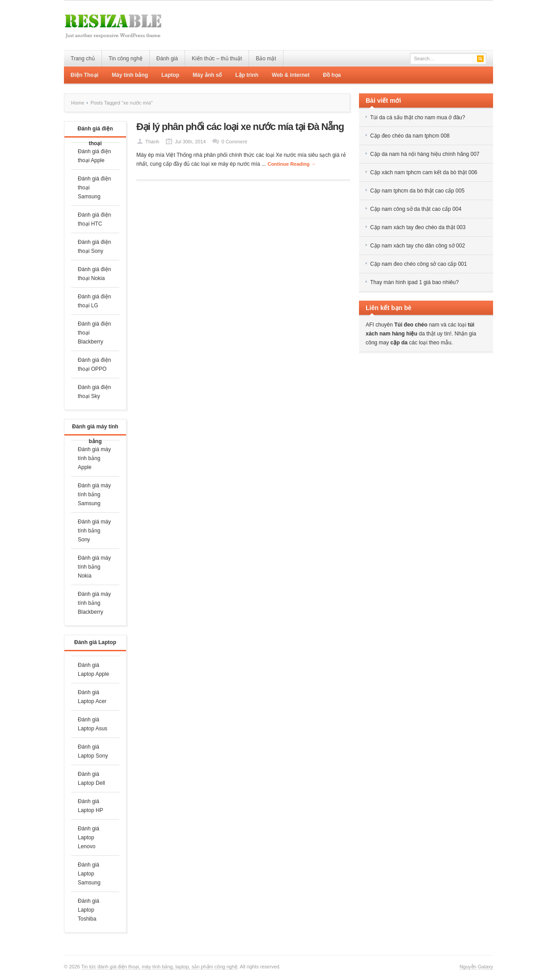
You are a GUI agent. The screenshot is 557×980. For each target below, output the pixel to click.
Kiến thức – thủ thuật (217, 59)
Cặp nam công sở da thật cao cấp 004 (416, 209)
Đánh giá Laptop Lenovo (89, 838)
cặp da (399, 343)
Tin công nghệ (126, 59)
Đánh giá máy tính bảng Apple (94, 458)
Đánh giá (167, 59)
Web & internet (291, 75)
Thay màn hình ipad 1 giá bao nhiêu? (414, 282)
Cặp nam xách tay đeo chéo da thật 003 (418, 227)
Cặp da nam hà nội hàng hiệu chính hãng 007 (425, 154)
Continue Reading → (291, 164)
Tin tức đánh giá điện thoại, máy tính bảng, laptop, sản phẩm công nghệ (160, 967)
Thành (152, 142)
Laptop (170, 75)
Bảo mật (266, 59)
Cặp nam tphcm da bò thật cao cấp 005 (417, 191)
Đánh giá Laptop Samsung (89, 874)
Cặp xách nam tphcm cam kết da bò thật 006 (424, 172)
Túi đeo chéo (411, 325)
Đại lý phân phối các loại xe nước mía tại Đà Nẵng (240, 127)
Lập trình (247, 75)
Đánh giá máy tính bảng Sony (94, 531)
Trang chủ (83, 59)
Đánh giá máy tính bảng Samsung (94, 494)
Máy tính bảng (130, 75)
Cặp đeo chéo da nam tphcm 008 (410, 136)
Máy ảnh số (207, 75)
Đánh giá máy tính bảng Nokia (94, 567)
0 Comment (234, 142)
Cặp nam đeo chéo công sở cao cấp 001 (418, 264)
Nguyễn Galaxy (476, 967)
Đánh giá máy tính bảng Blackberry (94, 603)
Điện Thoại (84, 75)
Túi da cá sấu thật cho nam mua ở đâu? (418, 117)
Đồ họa (332, 75)
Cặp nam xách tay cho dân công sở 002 (418, 246)
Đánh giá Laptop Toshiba (89, 910)
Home (78, 103)
